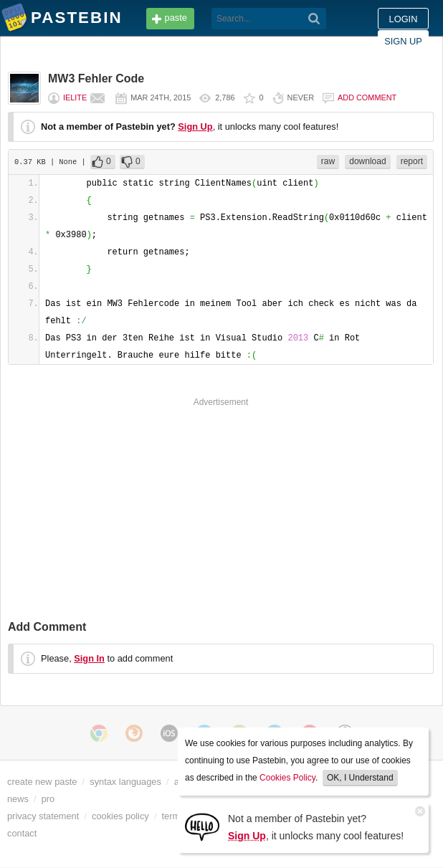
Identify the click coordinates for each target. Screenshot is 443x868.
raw (328, 161)
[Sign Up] (202, 826)
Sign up (403, 41)
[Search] (314, 19)
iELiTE (75, 97)
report (412, 161)
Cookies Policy (287, 778)
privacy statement (43, 816)
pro (48, 799)
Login (404, 19)
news (18, 799)
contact (22, 833)
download (367, 161)
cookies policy (120, 816)
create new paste (42, 782)
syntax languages (125, 782)
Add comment (367, 97)
